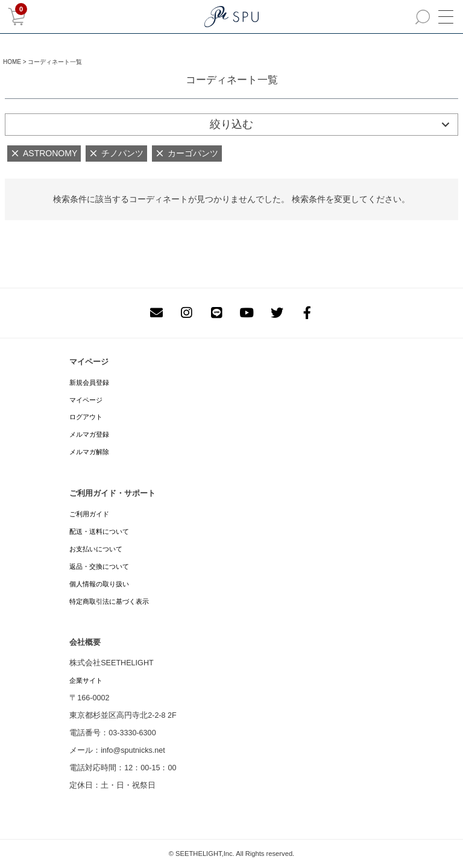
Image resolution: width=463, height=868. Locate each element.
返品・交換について (99, 566)
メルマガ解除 (89, 452)
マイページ (86, 400)
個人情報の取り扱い (99, 584)
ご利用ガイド (89, 514)
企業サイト (86, 680)
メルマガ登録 (89, 434)
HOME (12, 62)
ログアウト (86, 417)
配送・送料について (99, 531)
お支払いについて (96, 549)
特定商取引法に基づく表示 (109, 601)
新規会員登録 (89, 382)
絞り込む (231, 124)
